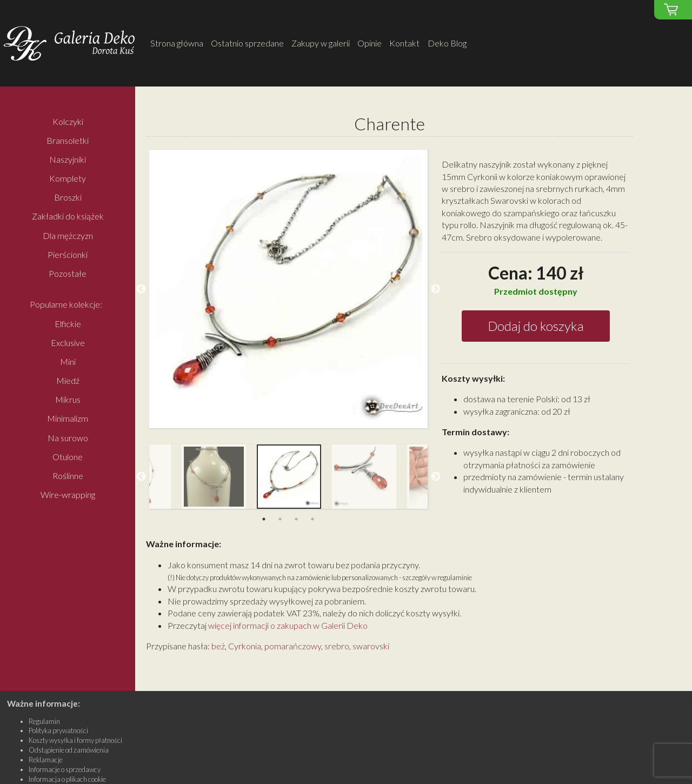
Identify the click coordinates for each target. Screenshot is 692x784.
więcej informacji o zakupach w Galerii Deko (288, 625)
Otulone (68, 457)
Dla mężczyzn (68, 235)
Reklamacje (46, 760)
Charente (390, 124)
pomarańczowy (293, 646)
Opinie (370, 43)
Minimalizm (68, 419)
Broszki (68, 198)
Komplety (68, 178)
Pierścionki (68, 254)
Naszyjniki (68, 159)
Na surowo (68, 438)
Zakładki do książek (68, 217)
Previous (141, 289)
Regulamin (44, 721)
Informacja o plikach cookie (67, 779)
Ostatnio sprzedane (247, 43)
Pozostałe (68, 273)
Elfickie (68, 324)
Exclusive (68, 343)
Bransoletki (68, 140)
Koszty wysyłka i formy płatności (75, 740)
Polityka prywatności (58, 730)
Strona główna (177, 43)
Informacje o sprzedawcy (65, 769)
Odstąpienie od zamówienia (69, 750)
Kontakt (404, 43)
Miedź (68, 381)
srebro (337, 646)
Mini (68, 361)
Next (436, 289)
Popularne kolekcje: (66, 305)
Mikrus (68, 400)
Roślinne (68, 476)
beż (218, 646)
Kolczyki (68, 121)
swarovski (371, 646)
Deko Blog (447, 43)
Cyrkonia (245, 646)
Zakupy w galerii (321, 43)
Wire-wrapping (68, 495)
